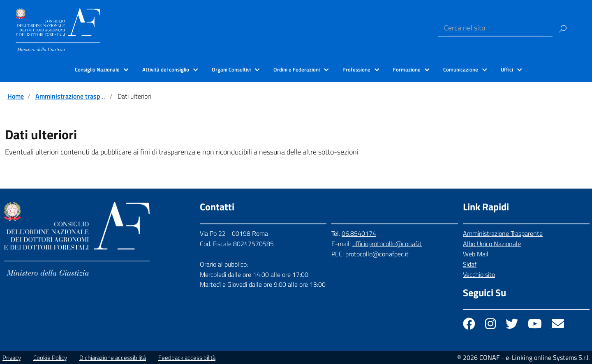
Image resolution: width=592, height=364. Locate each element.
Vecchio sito (479, 274)
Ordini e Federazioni (297, 69)
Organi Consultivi (231, 69)
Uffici (507, 69)
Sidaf (470, 264)
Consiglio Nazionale (97, 69)
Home (16, 96)
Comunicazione (461, 69)
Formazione (407, 69)
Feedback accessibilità (187, 358)
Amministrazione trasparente (77, 96)
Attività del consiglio (166, 69)
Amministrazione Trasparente (503, 233)
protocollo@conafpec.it (377, 254)
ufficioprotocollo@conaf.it (387, 244)
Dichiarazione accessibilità (113, 358)
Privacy (12, 358)
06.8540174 (359, 233)
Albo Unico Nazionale (492, 244)
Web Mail (476, 254)
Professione (356, 69)
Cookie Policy (50, 358)
